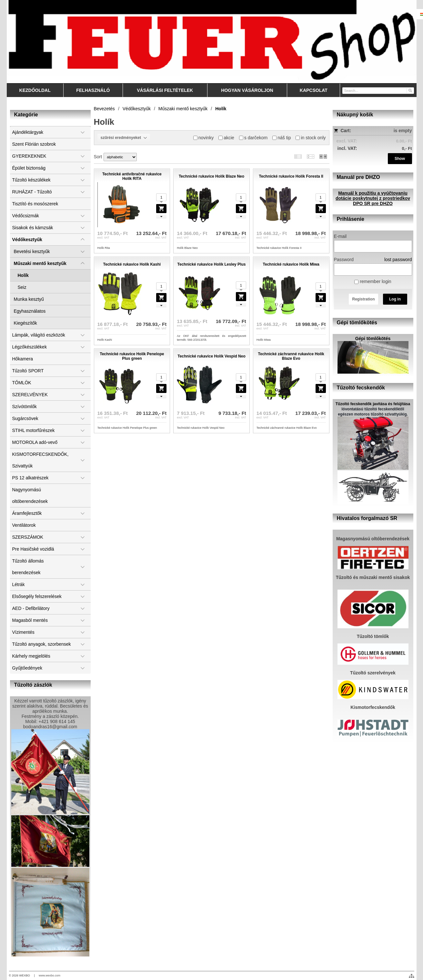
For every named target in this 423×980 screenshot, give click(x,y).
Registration (363, 299)
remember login (373, 281)
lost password (398, 260)
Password (344, 260)
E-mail (340, 236)
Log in (395, 299)
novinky (203, 138)
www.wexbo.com (50, 975)
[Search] (410, 90)
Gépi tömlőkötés (373, 338)
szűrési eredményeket (124, 138)
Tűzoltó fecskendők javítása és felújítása (373, 404)
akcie (226, 138)
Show (400, 159)
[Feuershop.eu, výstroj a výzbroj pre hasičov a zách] (212, 42)
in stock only (311, 138)
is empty (403, 131)
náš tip (282, 138)
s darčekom (253, 138)
